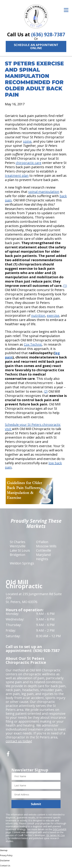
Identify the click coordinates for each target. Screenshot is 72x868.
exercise (53, 315)
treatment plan (17, 176)
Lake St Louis (20, 550)
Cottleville (44, 550)
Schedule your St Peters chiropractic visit (33, 427)
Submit (36, 804)
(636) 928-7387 (48, 34)
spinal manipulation (44, 192)
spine (27, 141)
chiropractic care (28, 163)
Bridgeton (18, 555)
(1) (65, 286)
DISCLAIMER (60, 829)
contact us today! (19, 741)
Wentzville (18, 546)
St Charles (18, 542)
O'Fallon (42, 542)
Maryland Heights (43, 557)
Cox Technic (33, 344)
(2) (46, 391)
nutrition (38, 315)
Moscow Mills (46, 546)
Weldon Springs (22, 563)
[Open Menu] (66, 10)
